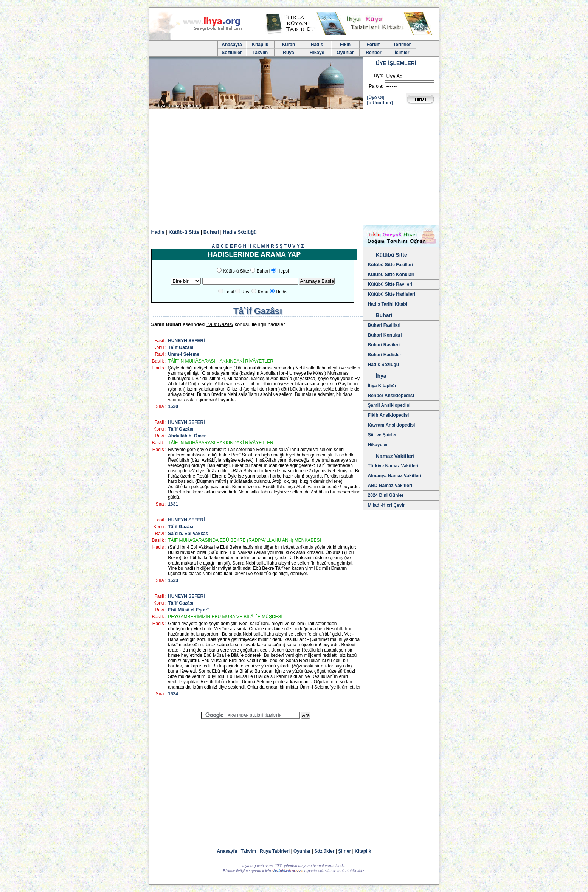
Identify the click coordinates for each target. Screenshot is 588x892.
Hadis (317, 45)
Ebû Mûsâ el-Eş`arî (188, 610)
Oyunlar (345, 53)
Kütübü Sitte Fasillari (391, 265)
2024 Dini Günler (386, 495)
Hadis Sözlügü (384, 365)
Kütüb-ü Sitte (184, 232)
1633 (173, 580)
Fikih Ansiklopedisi (389, 415)
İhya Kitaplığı (382, 386)
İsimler (402, 53)
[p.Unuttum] (380, 103)
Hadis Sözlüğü (240, 232)
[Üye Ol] (376, 98)
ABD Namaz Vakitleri (390, 486)
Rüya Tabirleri (275, 851)
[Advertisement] (294, 168)
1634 (173, 694)
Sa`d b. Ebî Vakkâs (188, 534)
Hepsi (283, 271)
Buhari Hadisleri (385, 355)
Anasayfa (232, 45)
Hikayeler (378, 445)
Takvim (260, 53)
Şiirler (344, 851)
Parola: (376, 86)
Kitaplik (260, 45)
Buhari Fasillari (384, 325)
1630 (173, 406)
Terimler (402, 45)
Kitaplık (363, 851)
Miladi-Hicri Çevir (386, 505)
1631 (173, 504)
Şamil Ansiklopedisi (389, 405)
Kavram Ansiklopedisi (392, 425)
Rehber (373, 53)
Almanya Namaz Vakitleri (395, 476)
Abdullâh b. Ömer (187, 436)
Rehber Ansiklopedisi (391, 396)
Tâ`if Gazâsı (181, 347)
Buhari (211, 232)
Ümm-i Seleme (184, 354)
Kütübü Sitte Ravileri (390, 284)
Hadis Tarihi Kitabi (388, 304)
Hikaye (317, 53)
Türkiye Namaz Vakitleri (393, 466)
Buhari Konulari (385, 335)
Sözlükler (232, 53)
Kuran (289, 45)
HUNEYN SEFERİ (186, 341)
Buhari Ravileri (384, 345)
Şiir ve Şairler (382, 435)
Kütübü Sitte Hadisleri (392, 294)
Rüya (288, 53)
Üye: (379, 76)
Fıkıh (345, 45)
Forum (373, 45)
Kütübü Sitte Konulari (391, 275)
